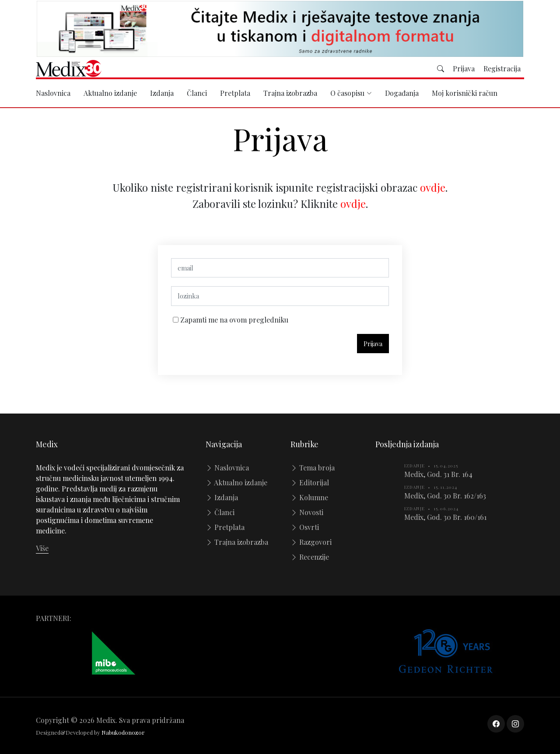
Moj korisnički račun (465, 93)
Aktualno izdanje (110, 93)
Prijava (464, 68)
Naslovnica (53, 93)
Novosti (307, 512)
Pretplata (235, 93)
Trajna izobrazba (290, 93)
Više (42, 548)
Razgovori (311, 542)
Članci (197, 93)
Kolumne (309, 497)
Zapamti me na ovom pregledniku (233, 323)
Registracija (502, 68)
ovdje (433, 191)
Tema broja (313, 468)
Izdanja (162, 93)
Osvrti (305, 527)
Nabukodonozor (123, 732)
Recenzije (310, 557)
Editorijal (310, 482)
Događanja (402, 93)
